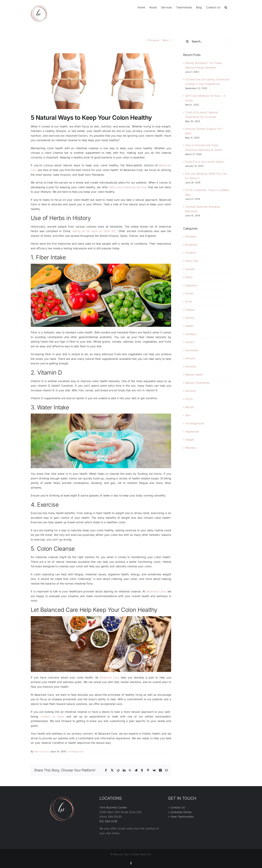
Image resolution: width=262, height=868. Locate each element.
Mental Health (194, 375)
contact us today (53, 716)
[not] (101, 81)
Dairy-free (192, 261)
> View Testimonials (181, 817)
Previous (154, 40)
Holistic (190, 342)
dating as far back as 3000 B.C (94, 231)
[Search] (187, 41)
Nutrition (191, 391)
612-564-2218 (108, 821)
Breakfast (191, 245)
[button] (226, 7)
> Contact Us (176, 807)
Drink (188, 302)
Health (189, 326)
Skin (188, 415)
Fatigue (190, 310)
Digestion (191, 285)
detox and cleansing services (128, 187)
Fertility (190, 318)
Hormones (192, 350)
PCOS (189, 399)
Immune (190, 358)
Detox (189, 277)
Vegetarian (192, 431)
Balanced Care (156, 591)
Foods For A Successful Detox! (205, 162)
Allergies (191, 236)
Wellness (191, 448)
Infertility (191, 367)
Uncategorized (76, 751)
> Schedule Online (180, 812)
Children (191, 253)
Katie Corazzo (41, 751)
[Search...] (207, 41)
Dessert (190, 269)
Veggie (190, 440)
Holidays (191, 334)
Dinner (189, 293)
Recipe (189, 407)
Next (165, 40)
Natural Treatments (197, 383)
